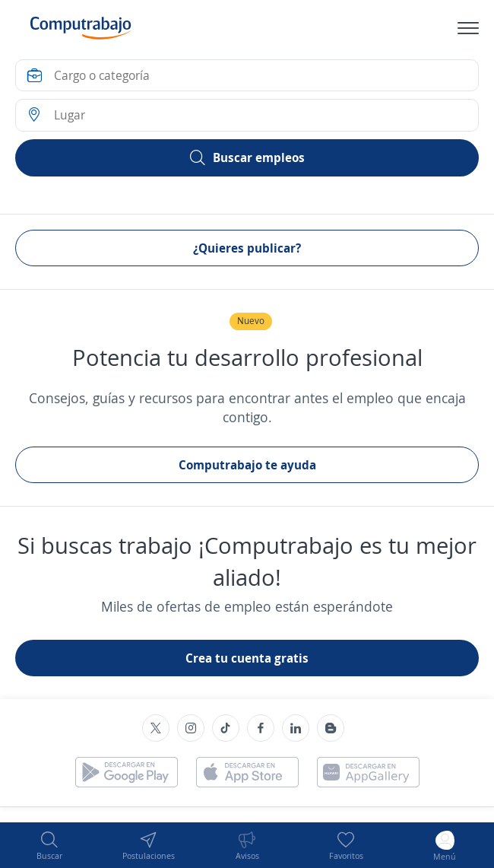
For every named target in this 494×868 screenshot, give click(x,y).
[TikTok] (226, 728)
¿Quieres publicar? (247, 248)
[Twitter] (156, 728)
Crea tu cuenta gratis (247, 658)
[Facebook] (261, 728)
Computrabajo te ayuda (247, 465)
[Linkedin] (296, 728)
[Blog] (331, 728)
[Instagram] (191, 728)
